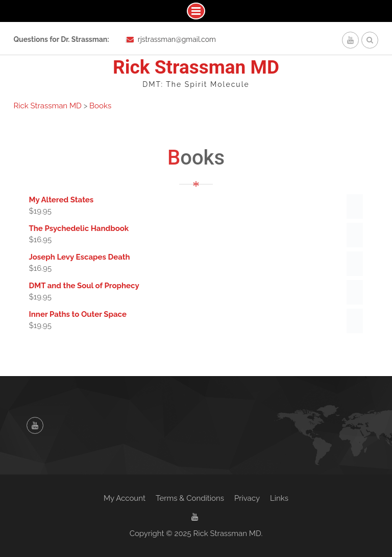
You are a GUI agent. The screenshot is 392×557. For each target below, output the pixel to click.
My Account (125, 498)
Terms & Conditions (190, 498)
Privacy (247, 498)
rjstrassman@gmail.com (177, 39)
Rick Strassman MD (196, 67)
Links (279, 498)
